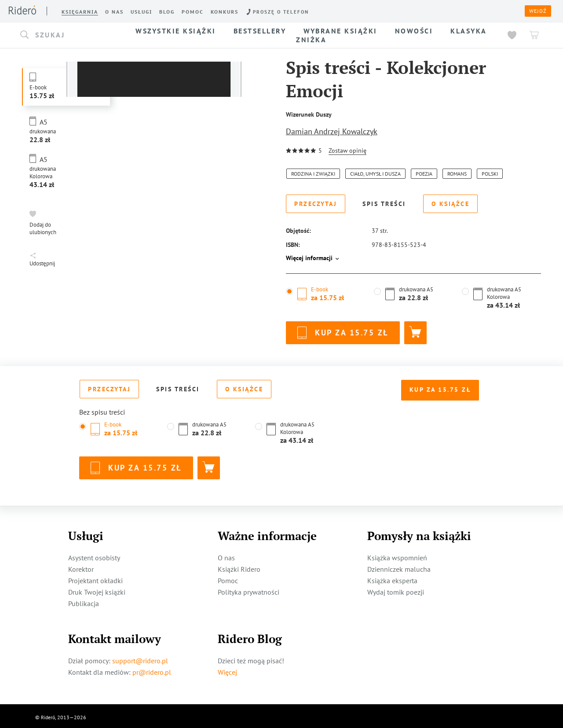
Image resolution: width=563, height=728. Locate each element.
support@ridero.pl (140, 658)
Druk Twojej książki (97, 589)
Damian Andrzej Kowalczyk (332, 131)
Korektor (81, 566)
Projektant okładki (95, 578)
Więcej (227, 669)
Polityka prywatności (249, 589)
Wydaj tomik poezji (396, 589)
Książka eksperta (392, 578)
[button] (69, 35)
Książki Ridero (239, 566)
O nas (226, 555)
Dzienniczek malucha (399, 566)
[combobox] (69, 35)
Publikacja (84, 601)
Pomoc (228, 578)
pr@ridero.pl (152, 669)
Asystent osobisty (94, 555)
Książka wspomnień (397, 555)
